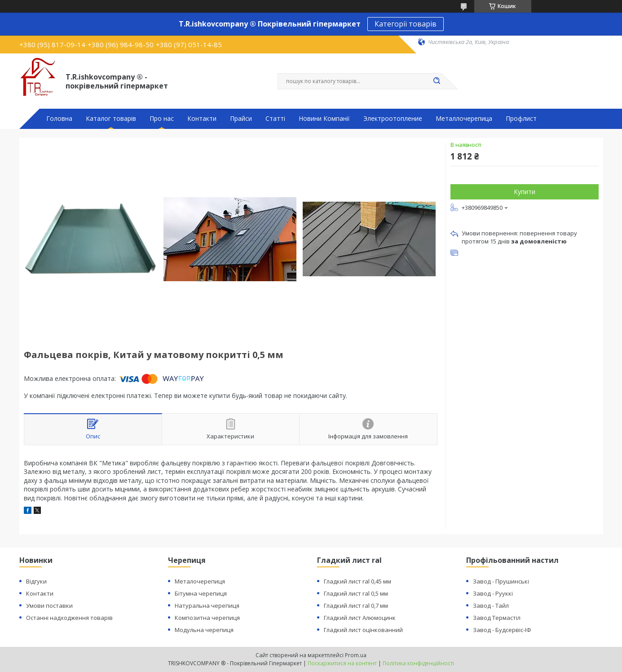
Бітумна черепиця (201, 593)
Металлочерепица (464, 119)
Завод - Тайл (491, 606)
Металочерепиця (200, 581)
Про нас (162, 119)
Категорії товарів (406, 24)
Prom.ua (356, 655)
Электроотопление (393, 119)
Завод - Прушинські (501, 581)
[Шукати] (437, 81)
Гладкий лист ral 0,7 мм (356, 606)
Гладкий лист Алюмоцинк (360, 618)
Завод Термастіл (497, 618)
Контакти (202, 119)
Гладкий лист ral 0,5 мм (356, 593)
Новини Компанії (324, 119)
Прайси (241, 119)
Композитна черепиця (207, 618)
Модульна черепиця (204, 630)
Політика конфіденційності (418, 663)
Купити (525, 192)
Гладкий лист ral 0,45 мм (357, 581)
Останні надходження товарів (69, 618)
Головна (59, 119)
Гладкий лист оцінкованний (363, 630)
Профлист (521, 119)
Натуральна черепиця (207, 606)
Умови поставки (49, 606)
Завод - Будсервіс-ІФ (502, 630)
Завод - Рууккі (493, 593)
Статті (275, 119)
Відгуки (36, 581)
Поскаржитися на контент (342, 663)
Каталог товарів (111, 119)
